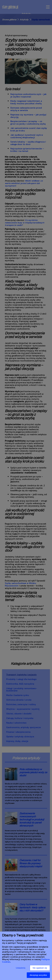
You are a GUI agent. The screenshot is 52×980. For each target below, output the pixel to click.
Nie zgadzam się (40, 968)
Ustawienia (21, 968)
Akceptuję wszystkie (38, 975)
